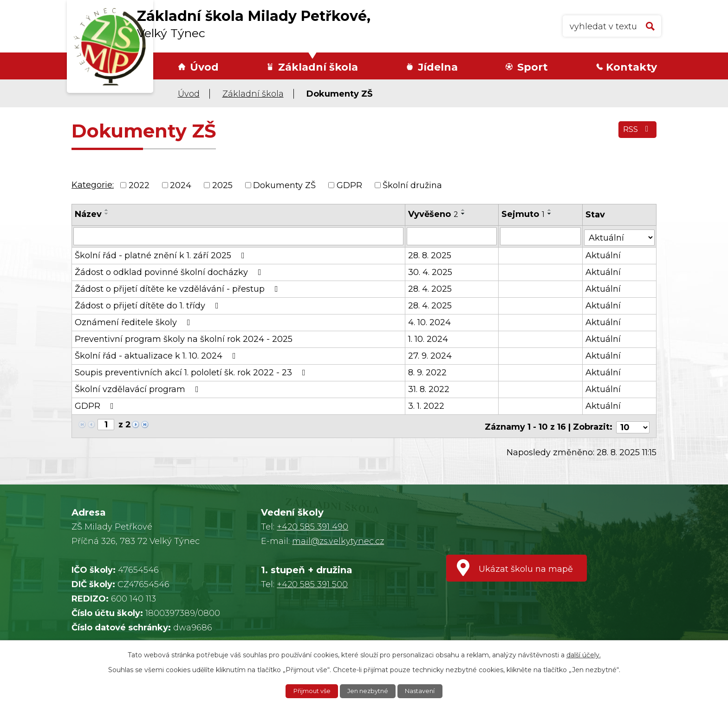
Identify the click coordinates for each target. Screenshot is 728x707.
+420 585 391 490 (312, 524)
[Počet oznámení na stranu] (633, 424)
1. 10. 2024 (429, 338)
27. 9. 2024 (430, 355)
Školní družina (412, 185)
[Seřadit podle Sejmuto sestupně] (550, 214)
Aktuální (604, 255)
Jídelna (438, 67)
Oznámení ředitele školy (134, 321)
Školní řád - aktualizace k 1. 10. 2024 (157, 355)
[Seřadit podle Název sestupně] (107, 214)
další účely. (584, 654)
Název (88, 214)
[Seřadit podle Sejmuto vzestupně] (550, 210)
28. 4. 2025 (430, 288)
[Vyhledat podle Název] (239, 236)
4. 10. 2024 (430, 321)
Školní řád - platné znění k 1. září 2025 (162, 255)
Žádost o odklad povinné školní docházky (170, 271)
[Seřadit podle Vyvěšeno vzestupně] (464, 210)
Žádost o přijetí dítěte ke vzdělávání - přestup (178, 288)
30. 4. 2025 (431, 271)
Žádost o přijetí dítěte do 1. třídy (149, 305)
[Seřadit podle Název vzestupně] (107, 210)
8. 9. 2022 (428, 372)
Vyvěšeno (434, 214)
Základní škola (318, 67)
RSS (636, 132)
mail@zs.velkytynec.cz (338, 538)
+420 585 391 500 (312, 581)
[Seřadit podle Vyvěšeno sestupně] (464, 214)
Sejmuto (523, 214)
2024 (181, 185)
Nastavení (424, 691)
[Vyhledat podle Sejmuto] (541, 236)
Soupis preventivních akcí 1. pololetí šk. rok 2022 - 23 (192, 372)
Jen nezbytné (369, 691)
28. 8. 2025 (430, 255)
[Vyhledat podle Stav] (620, 235)
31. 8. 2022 (429, 388)
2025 (222, 185)
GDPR (349, 185)
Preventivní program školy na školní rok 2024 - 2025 (184, 338)
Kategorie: (93, 185)
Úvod (204, 67)
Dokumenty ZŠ (284, 185)
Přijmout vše (309, 691)
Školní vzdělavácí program (139, 388)
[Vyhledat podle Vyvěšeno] (452, 236)
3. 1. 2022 (427, 405)
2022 (139, 185)
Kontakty (631, 67)
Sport (533, 67)
